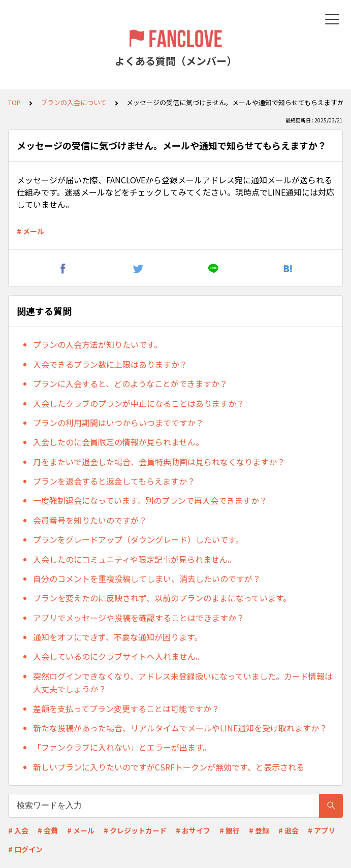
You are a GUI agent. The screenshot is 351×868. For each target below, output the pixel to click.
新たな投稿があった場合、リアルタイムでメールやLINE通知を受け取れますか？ (180, 728)
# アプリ (322, 830)
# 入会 (18, 830)
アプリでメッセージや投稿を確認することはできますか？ (139, 618)
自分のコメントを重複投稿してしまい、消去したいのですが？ (147, 578)
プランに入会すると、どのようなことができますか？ (130, 383)
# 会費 (48, 830)
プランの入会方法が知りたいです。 (98, 344)
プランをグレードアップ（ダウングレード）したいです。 (138, 539)
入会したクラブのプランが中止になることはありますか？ (139, 403)
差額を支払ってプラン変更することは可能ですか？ (126, 709)
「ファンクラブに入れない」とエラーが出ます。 (122, 747)
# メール (30, 231)
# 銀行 (230, 830)
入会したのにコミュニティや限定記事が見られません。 (134, 559)
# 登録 (259, 830)
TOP (14, 102)
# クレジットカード (135, 830)
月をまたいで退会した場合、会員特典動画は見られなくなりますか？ (159, 462)
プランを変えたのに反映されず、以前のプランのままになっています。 (162, 598)
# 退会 (289, 830)
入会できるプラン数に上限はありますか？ (110, 364)
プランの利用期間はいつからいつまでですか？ (118, 423)
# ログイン (25, 849)
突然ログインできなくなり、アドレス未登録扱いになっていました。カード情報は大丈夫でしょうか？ (183, 683)
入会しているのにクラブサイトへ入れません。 (118, 656)
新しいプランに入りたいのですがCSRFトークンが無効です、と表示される (169, 767)
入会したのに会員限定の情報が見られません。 (118, 442)
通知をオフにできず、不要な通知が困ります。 (118, 637)
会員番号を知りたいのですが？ (90, 520)
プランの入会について (74, 102)
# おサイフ (193, 830)
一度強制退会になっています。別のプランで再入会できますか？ (150, 500)
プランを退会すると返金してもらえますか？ (114, 481)
